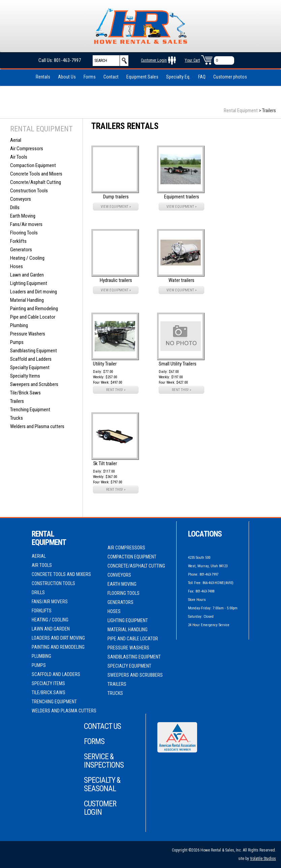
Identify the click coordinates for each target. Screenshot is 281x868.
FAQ (202, 77)
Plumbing (19, 325)
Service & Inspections (104, 761)
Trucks (17, 418)
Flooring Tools (24, 233)
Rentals (43, 77)
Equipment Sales (142, 77)
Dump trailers (116, 197)
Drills (15, 207)
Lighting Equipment (29, 283)
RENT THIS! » (116, 390)
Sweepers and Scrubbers (34, 384)
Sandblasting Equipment (34, 351)
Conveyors (21, 199)
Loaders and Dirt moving (34, 292)
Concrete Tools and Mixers (36, 174)
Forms (90, 77)
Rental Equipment (241, 110)
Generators (21, 250)
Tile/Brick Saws (25, 393)
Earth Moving (23, 216)
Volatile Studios (263, 859)
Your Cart (192, 60)
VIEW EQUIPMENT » (116, 207)
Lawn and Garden (27, 275)
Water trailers (181, 280)
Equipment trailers (182, 197)
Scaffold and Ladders (31, 359)
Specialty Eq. (178, 77)
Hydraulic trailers (116, 280)
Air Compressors (27, 149)
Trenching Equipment (30, 410)
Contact (111, 77)
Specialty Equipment (30, 367)
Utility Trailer (105, 364)
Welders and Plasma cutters (37, 426)
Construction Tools (29, 191)
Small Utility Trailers (178, 364)
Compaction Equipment (33, 165)
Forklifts (18, 241)
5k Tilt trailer (105, 463)
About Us (67, 77)
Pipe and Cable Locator (33, 317)
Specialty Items (25, 376)
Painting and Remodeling (34, 309)
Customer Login (154, 60)
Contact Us (102, 726)
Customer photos (230, 77)
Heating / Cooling (27, 258)
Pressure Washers (28, 334)
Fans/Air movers (26, 224)
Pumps (17, 342)
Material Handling (27, 300)
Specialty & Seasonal (102, 784)
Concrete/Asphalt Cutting (36, 182)
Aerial (16, 140)
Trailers (17, 401)
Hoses (17, 266)
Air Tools (19, 157)
